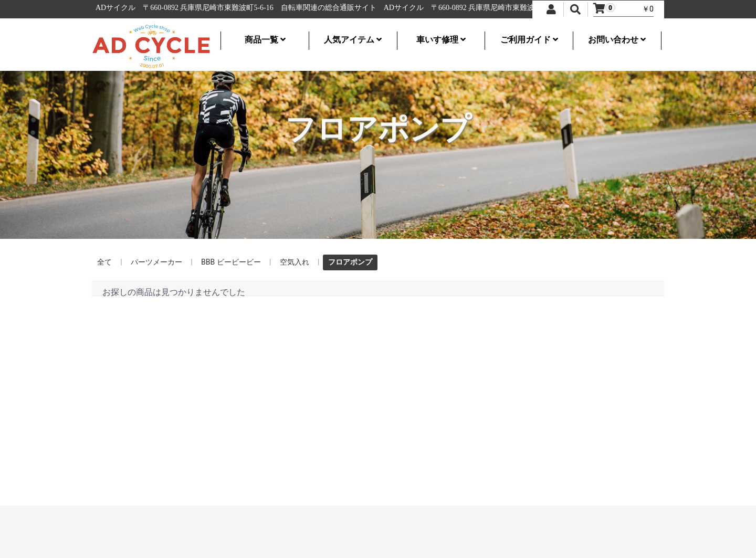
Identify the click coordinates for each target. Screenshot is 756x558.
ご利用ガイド (529, 40)
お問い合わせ (617, 40)
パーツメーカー (156, 262)
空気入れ (295, 262)
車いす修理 (441, 40)
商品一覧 (265, 40)
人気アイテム (353, 40)
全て (104, 262)
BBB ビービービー (231, 262)
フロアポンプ (350, 262)
